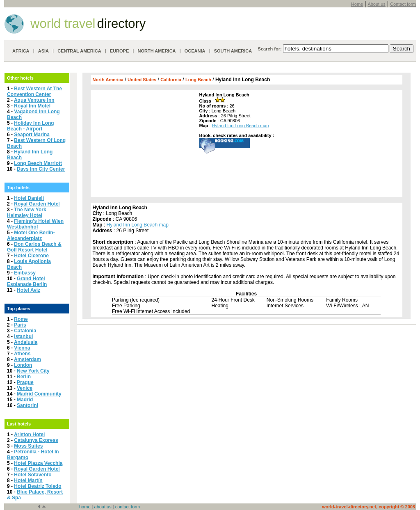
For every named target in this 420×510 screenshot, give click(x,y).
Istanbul (23, 336)
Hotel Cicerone (31, 256)
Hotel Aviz (29, 290)
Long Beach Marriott (38, 163)
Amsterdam (27, 359)
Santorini (27, 405)
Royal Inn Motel (32, 106)
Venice (25, 388)
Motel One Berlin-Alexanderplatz (31, 236)
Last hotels (19, 424)
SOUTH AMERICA (233, 51)
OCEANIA (195, 51)
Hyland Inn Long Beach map (241, 126)
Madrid (25, 400)
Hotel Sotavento (33, 475)
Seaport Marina (32, 135)
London (23, 365)
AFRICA (21, 51)
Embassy (25, 273)
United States (142, 80)
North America (108, 80)
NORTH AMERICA (156, 51)
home (85, 507)
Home (357, 4)
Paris (20, 325)
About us (376, 4)
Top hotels (18, 188)
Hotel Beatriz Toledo (38, 486)
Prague (25, 382)
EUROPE (119, 51)
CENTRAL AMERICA (79, 51)
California (171, 80)
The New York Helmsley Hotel (27, 213)
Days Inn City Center (41, 169)
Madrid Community (39, 394)
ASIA (43, 51)
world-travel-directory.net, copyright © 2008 (369, 507)
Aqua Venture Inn (34, 100)
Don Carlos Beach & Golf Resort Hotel (34, 247)
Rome (21, 319)
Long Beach (198, 80)
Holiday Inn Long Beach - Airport (31, 126)
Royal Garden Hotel (37, 204)
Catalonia (25, 331)
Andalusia (26, 342)
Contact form (403, 4)
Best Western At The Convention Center (34, 91)
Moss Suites (28, 446)
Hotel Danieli (29, 198)
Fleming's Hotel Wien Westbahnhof (35, 224)
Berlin (24, 377)
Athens (22, 354)
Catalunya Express (36, 440)
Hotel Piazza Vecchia (38, 463)
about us (103, 507)
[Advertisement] (144, 144)
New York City (33, 371)
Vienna (22, 348)
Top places (19, 309)
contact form (128, 507)
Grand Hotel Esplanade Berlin (27, 281)
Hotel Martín (28, 480)
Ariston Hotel (29, 435)
